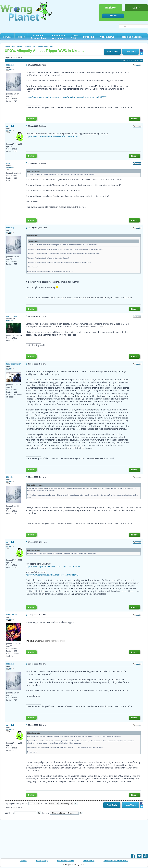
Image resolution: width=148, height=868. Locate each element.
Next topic (139, 60)
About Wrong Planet (65, 861)
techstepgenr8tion (14, 364)
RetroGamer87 (12, 615)
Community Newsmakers (59, 37)
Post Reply (112, 52)
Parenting (89, 37)
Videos (21, 37)
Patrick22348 (11, 316)
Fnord (9, 163)
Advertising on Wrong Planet (116, 861)
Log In (136, 7)
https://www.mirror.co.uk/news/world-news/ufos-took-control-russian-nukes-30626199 (67, 97)
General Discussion (24, 47)
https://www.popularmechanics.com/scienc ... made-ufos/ (53, 566)
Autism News (107, 37)
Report (134, 119)
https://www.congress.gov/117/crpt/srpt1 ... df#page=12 (52, 575)
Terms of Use (89, 861)
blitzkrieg (10, 65)
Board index (10, 47)
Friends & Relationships (38, 37)
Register (111, 7)
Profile (31, 119)
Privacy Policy (42, 861)
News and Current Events (43, 47)
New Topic (131, 52)
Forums (7, 37)
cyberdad (10, 126)
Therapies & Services (131, 37)
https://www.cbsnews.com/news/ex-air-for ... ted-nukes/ (52, 136)
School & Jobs (74, 37)
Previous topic (127, 60)
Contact (23, 861)
